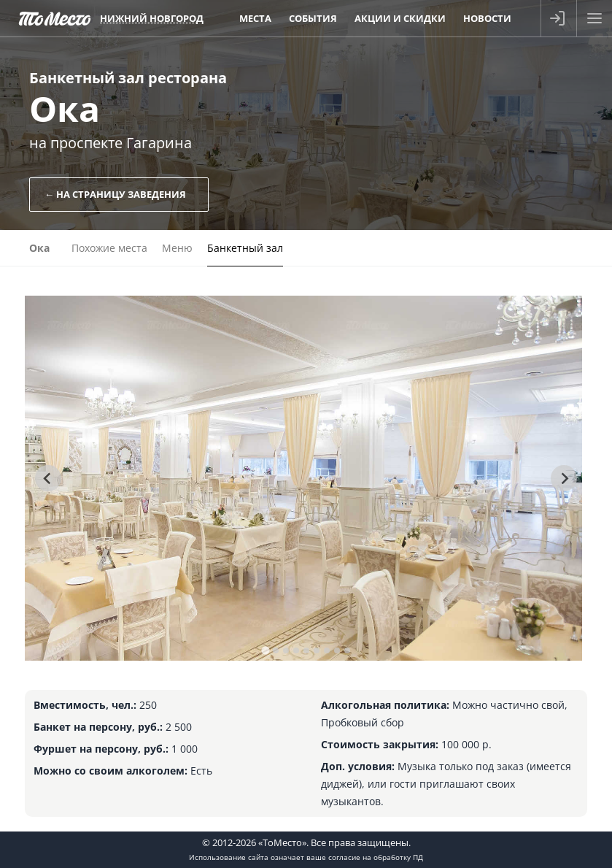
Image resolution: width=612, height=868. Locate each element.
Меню (177, 248)
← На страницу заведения (115, 194)
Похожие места (109, 248)
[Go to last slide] (48, 478)
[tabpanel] (303, 478)
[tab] (265, 650)
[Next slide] (564, 478)
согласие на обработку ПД (376, 857)
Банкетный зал (245, 248)
